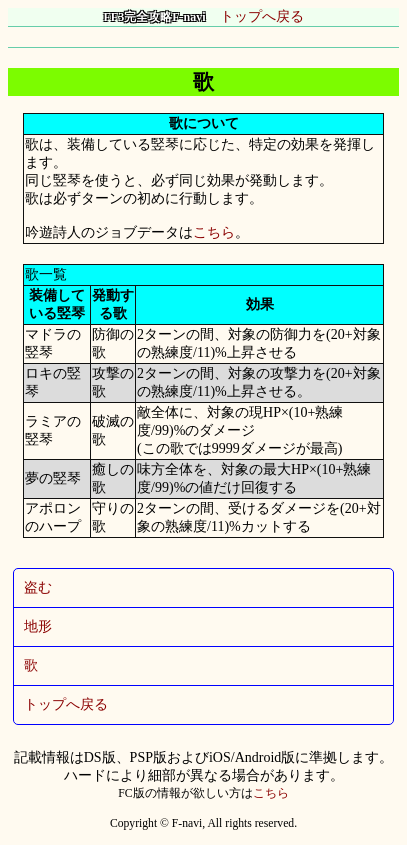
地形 (38, 626)
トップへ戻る (204, 16)
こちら (214, 232)
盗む (38, 587)
